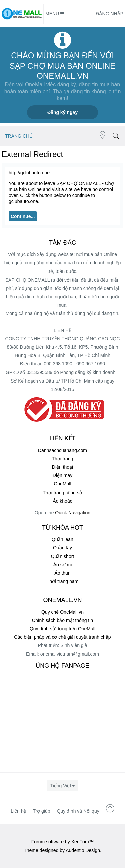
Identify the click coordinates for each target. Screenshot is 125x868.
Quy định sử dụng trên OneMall (62, 629)
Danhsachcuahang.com (62, 450)
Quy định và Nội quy (78, 811)
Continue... (23, 216)
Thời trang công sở (62, 493)
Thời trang (62, 459)
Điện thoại (62, 467)
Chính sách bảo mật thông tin (62, 620)
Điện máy (62, 475)
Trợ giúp (41, 811)
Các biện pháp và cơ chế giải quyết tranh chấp (62, 637)
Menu (55, 14)
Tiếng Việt (61, 786)
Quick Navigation (73, 513)
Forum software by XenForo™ (63, 842)
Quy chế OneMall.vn (62, 612)
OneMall (62, 484)
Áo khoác (62, 501)
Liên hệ (18, 811)
